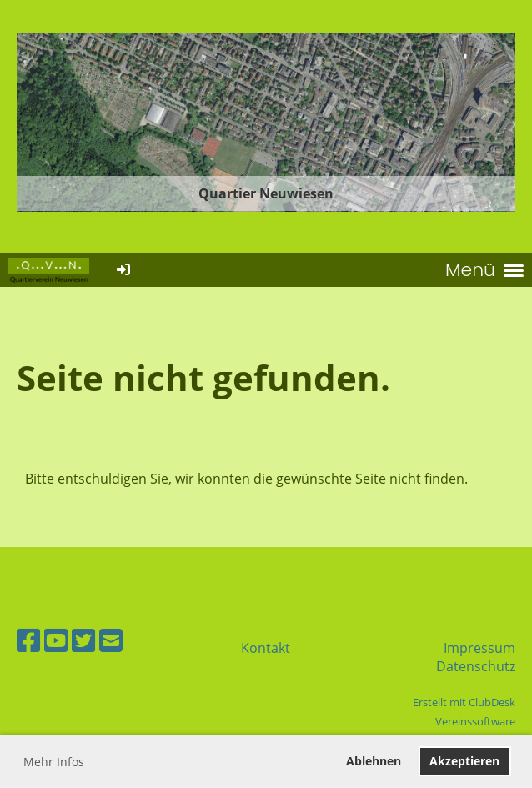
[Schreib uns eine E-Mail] (111, 640)
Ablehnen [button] (374, 761)
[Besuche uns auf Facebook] (28, 640)
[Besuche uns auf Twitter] (83, 640)
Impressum (479, 648)
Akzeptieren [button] (464, 761)
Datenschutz (476, 666)
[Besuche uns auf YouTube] (56, 640)
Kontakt (266, 648)
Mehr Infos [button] (54, 762)
